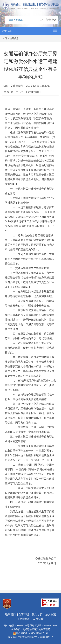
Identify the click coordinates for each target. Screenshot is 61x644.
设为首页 (37, 615)
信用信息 (14, 38)
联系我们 (10, 615)
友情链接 (38, 619)
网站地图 (25, 619)
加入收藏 (51, 615)
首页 (5, 38)
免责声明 (24, 615)
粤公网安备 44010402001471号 (30, 633)
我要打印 (34, 92)
